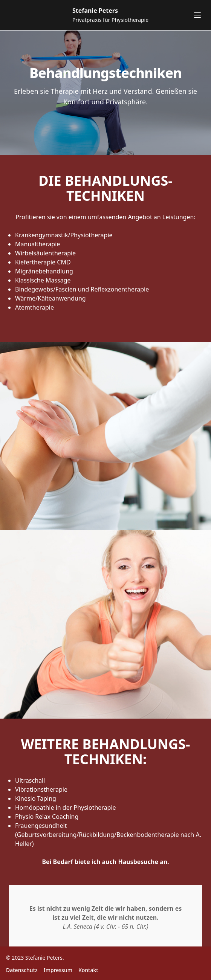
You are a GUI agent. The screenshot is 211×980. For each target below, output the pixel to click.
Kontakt (88, 970)
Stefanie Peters (44, 958)
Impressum (58, 970)
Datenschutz (22, 970)
